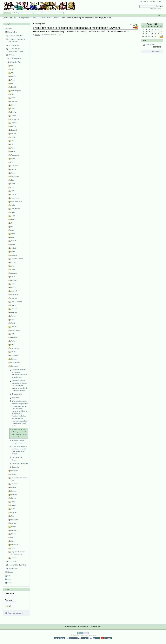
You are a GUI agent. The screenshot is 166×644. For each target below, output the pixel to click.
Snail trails (16, 398)
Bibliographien (19, 13)
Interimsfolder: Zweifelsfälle (18, 565)
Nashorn (14, 298)
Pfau (13, 320)
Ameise (13, 76)
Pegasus (14, 312)
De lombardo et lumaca (20, 463)
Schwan (14, 474)
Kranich (13, 241)
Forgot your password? (14, 613)
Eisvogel (14, 130)
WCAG (71, 638)
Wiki (42, 13)
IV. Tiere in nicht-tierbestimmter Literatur (16, 50)
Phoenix (14, 327)
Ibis (12, 223)
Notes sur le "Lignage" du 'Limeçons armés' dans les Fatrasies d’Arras (20, 450)
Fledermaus (15, 155)
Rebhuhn (14, 337)
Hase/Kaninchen (17, 202)
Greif (13, 187)
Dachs (13, 105)
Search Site (139, 5)
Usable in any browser (106, 638)
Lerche (13, 262)
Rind (13, 345)
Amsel (13, 80)
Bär (12, 84)
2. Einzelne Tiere (44, 18)
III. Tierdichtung (14, 45)
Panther (14, 305)
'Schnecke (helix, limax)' (18, 459)
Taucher (14, 512)
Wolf (12, 537)
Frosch (13, 169)
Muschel (14, 291)
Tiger (13, 516)
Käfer (13, 230)
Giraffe (13, 184)
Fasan (13, 151)
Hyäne (13, 219)
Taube (13, 509)
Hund (13, 216)
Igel (12, 227)
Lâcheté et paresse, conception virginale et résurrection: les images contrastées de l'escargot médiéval (20, 386)
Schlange (14, 359)
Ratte (13, 334)
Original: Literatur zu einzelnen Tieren (18, 553)
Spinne (13, 498)
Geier (13, 180)
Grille (13, 191)
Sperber (14, 491)
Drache (13, 112)
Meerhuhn (14, 280)
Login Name (9, 593)
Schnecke (56, 18)
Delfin (13, 109)
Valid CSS (95, 638)
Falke (13, 148)
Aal (12, 66)
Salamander (15, 348)
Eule (12, 144)
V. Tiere (34, 18)
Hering (13, 205)
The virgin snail (17, 394)
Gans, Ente (15, 176)
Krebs (13, 244)
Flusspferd (15, 166)
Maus (13, 277)
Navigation (8, 24)
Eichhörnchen (16, 119)
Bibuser (38, 35)
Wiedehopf (15, 530)
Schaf (13, 352)
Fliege (13, 159)
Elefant (13, 134)
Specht (13, 487)
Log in (160, 15)
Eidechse (14, 123)
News (50, 13)
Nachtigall (14, 295)
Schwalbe (14, 471)
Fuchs (13, 173)
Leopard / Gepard (17, 259)
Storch (13, 502)
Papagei (14, 309)
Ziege (13, 548)
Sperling (14, 495)
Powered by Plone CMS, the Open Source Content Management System (83, 633)
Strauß (13, 505)
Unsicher (14, 558)
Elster (13, 137)
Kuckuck (14, 255)
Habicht (13, 194)
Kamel (13, 234)
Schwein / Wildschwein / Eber (19, 479)
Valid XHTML (83, 638)
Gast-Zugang (152, 46)
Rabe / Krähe (15, 330)
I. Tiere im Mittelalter (15, 36)
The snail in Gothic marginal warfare (18, 442)
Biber (13, 94)
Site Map (143, 1)
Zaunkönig (15, 545)
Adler (13, 69)
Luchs (13, 269)
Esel (12, 141)
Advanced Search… (156, 9)
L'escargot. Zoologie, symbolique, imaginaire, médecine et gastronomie (19, 373)
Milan (13, 284)
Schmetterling (16, 362)
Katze (13, 237)
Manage (32, 13)
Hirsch (13, 212)
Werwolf (14, 523)
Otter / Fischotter (17, 302)
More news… (157, 51)
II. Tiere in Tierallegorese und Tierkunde (17, 41)
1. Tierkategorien (16, 58)
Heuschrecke (15, 209)
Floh (12, 162)
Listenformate (13, 569)
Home (7, 13)
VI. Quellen (12, 561)
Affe (12, 73)
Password (9, 600)
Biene (13, 98)
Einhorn (14, 126)
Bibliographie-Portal (39, 6)
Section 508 (60, 638)
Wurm (13, 541)
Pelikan (13, 316)
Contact (160, 1)
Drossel (13, 116)
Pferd (13, 323)
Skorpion (14, 484)
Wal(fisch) (14, 520)
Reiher (13, 341)
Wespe (13, 527)
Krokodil (14, 248)
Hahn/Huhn (15, 198)
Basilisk (13, 87)
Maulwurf (14, 273)
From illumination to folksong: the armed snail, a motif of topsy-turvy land (20, 433)
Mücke (13, 287)
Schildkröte (15, 355)
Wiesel (13, 534)
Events (59, 13)
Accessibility (151, 1)
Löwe (13, 266)
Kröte (13, 252)
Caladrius (14, 101)
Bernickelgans (16, 91)
